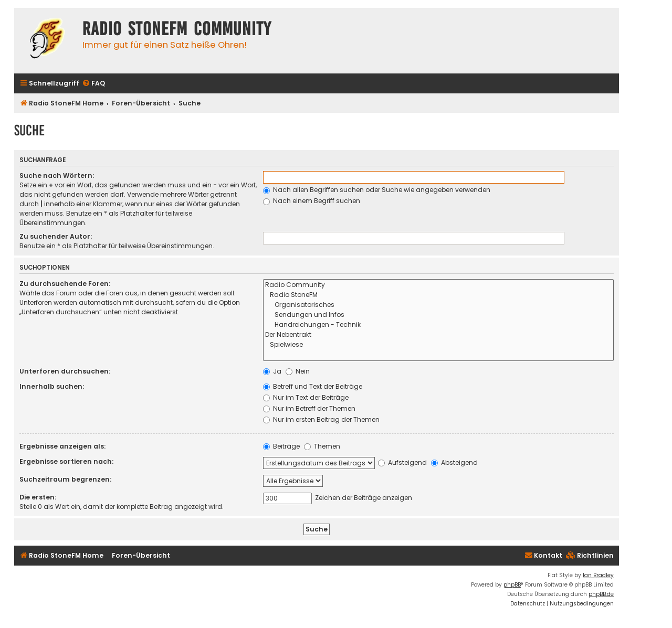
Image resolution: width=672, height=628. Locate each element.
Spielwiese (438, 345)
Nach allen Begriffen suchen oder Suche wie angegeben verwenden (377, 190)
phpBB (512, 585)
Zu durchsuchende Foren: (65, 284)
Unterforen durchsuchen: (65, 371)
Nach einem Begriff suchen (312, 201)
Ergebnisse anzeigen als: (62, 446)
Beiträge (281, 446)
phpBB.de (601, 594)
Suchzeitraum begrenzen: (65, 479)
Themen (322, 446)
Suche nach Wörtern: (57, 175)
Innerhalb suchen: (52, 386)
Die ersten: (38, 497)
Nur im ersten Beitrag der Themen (321, 419)
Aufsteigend (402, 462)
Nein (298, 371)
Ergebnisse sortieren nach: (66, 461)
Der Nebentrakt (438, 335)
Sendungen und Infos (438, 315)
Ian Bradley (598, 575)
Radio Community (438, 285)
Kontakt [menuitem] (543, 555)
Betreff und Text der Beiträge (313, 386)
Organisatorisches (438, 305)
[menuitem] (93, 84)
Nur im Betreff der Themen (309, 408)
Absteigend (454, 462)
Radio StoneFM (438, 295)
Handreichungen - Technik (438, 325)
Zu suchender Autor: (56, 236)
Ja (272, 371)
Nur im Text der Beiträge (306, 397)
